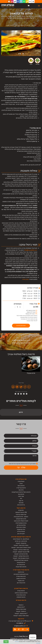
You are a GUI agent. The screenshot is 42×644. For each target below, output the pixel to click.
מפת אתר (21, 503)
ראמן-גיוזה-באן (21, 534)
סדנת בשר (21, 490)
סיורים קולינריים (21, 565)
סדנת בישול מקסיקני (21, 519)
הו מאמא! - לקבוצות (21, 611)
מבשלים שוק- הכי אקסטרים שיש (21, 539)
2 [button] (22, 54)
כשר (30, 1)
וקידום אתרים (14, 638)
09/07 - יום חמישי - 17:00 (31, 298)
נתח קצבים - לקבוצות (21, 543)
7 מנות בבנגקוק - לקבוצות (21, 613)
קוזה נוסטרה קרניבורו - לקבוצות (21, 550)
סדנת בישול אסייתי (21, 595)
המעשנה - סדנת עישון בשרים (21, 517)
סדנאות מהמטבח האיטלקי (21, 593)
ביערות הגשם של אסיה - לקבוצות (21, 558)
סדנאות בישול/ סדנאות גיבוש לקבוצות (21, 492)
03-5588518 (20, 623)
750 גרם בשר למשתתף (21, 512)
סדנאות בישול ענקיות (21, 567)
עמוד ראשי (34, 25)
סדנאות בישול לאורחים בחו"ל (21, 560)
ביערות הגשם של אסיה (21, 523)
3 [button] (20, 54)
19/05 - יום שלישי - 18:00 (31, 291)
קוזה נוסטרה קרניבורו (21, 515)
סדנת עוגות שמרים (21, 576)
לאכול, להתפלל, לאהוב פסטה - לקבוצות (21, 548)
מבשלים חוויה (21, 481)
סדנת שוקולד (21, 581)
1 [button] (23, 54)
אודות (21, 484)
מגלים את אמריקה (21, 525)
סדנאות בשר (21, 494)
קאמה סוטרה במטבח (21, 609)
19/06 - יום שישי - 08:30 (31, 296)
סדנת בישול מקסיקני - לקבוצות (21, 556)
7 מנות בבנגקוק (21, 607)
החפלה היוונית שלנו (21, 527)
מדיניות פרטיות (21, 505)
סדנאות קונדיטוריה (21, 488)
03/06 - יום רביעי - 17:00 (31, 294)
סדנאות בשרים (21, 591)
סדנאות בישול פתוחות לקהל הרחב (23, 25)
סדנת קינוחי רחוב (21, 583)
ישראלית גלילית (21, 532)
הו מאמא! (21, 605)
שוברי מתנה (21, 496)
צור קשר (21, 501)
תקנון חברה (25, 279)
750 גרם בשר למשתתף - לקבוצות (21, 552)
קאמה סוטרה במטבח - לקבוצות (21, 616)
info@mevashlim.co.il (31, 250)
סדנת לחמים (21, 572)
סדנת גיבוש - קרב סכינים (21, 541)
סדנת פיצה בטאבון (21, 579)
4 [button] (19, 54)
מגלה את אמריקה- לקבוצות (21, 554)
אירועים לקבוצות (21, 562)
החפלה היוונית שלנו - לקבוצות (21, 545)
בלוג (21, 498)
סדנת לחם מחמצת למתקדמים (21, 574)
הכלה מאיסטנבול (21, 529)
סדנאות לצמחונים (21, 597)
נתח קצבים (21, 510)
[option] (21, 43)
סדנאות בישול (21, 486)
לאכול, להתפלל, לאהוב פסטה (21, 521)
